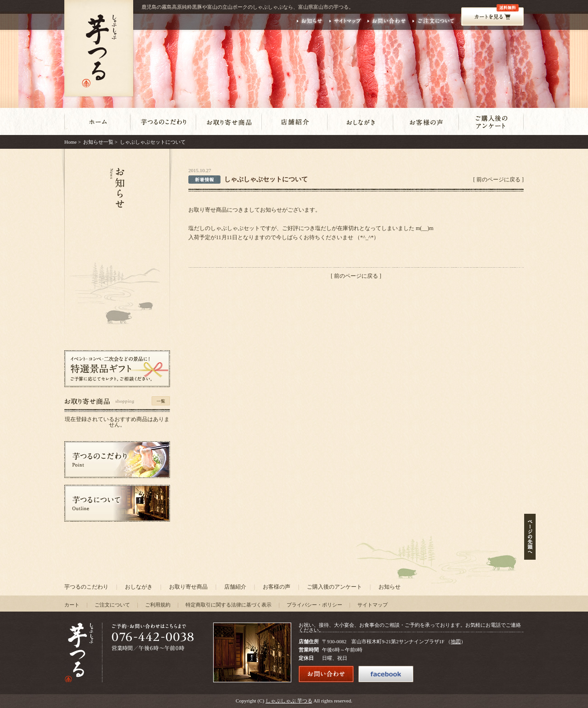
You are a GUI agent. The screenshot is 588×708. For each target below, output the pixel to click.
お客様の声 (277, 587)
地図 (456, 641)
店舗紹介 (235, 587)
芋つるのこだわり (86, 587)
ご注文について (112, 605)
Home (71, 142)
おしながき (139, 587)
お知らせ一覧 (98, 142)
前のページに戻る (498, 180)
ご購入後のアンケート (334, 587)
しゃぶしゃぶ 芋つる (289, 701)
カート (72, 605)
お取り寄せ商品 (188, 587)
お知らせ (390, 587)
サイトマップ (373, 605)
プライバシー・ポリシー (314, 605)
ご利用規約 (158, 605)
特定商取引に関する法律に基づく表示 (229, 605)
